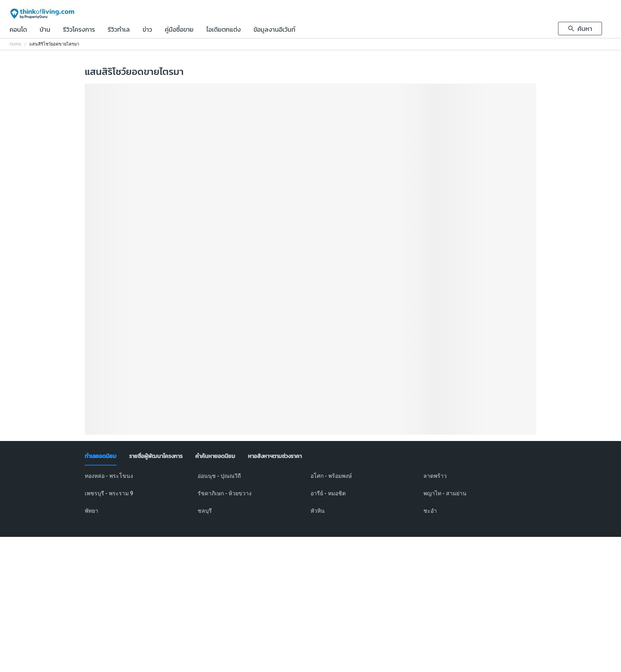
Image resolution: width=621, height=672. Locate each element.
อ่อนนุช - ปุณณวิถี (219, 476)
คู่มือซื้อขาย (179, 30)
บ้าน (45, 30)
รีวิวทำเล (119, 30)
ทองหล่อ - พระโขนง (109, 476)
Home (15, 44)
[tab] (101, 456)
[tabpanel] (310, 498)
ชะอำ (430, 511)
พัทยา (91, 511)
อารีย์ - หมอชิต (328, 493)
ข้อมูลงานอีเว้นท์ (274, 30)
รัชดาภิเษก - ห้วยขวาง (225, 493)
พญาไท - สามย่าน (445, 493)
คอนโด (18, 30)
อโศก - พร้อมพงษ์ (331, 476)
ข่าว (147, 30)
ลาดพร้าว (435, 476)
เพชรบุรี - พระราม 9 (109, 493)
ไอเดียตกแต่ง (224, 30)
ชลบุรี (205, 511)
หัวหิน (318, 511)
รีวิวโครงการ (79, 30)
